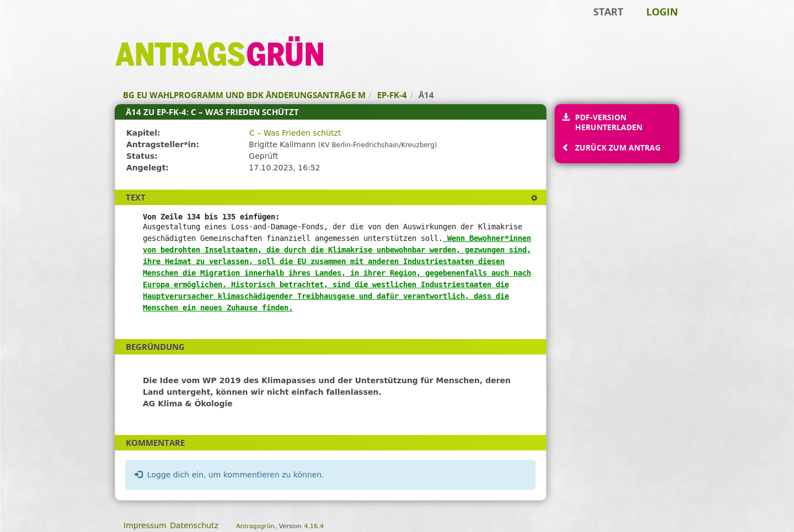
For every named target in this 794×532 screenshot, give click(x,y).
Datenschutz (194, 525)
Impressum (145, 525)
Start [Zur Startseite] (608, 12)
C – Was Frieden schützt (295, 133)
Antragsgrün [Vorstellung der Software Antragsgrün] (255, 526)
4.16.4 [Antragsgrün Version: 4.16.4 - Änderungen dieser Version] (314, 526)
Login (662, 12)
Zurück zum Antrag (618, 147)
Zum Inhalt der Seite (46, 25)
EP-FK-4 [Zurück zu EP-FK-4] (392, 95)
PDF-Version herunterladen (608, 122)
